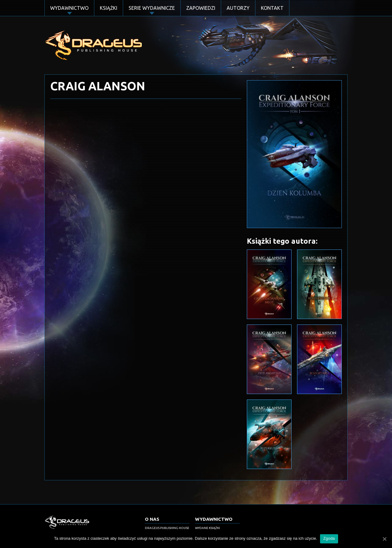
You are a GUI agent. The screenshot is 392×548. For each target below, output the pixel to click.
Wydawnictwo (69, 8)
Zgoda (329, 538)
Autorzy (238, 8)
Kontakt (272, 8)
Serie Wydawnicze (152, 8)
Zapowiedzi (201, 8)
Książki (109, 8)
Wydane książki (207, 528)
